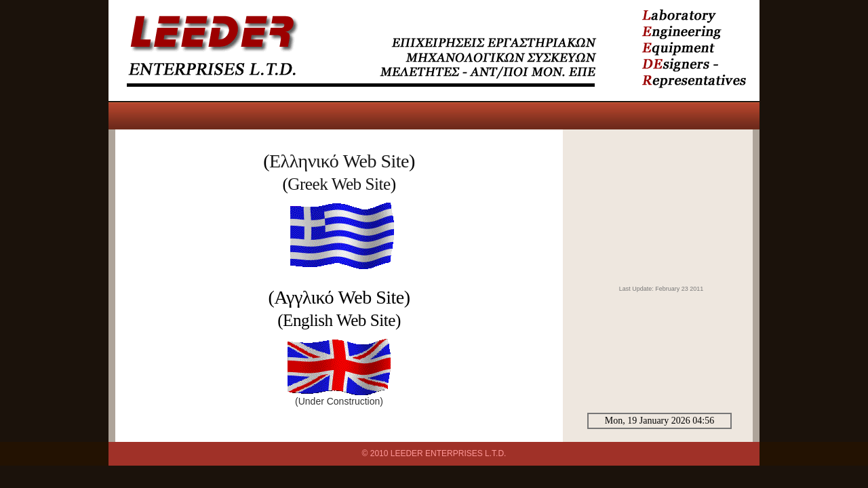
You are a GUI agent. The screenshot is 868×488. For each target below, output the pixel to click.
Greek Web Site (339, 184)
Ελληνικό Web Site (339, 161)
